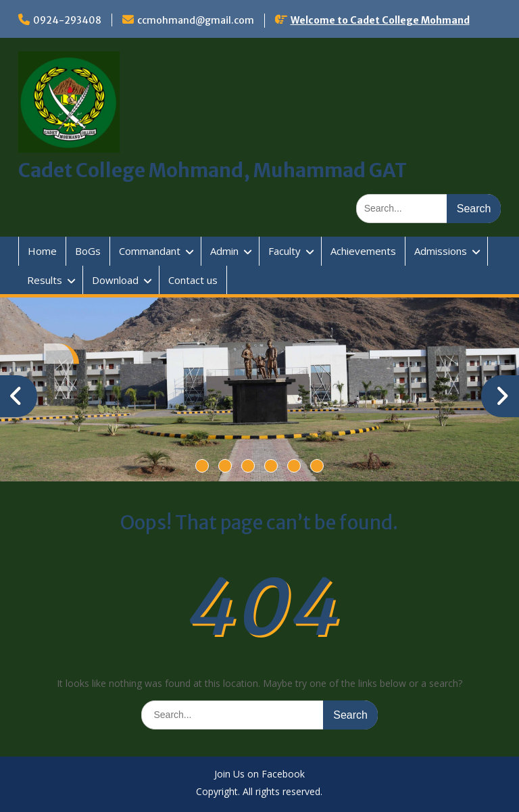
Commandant (150, 251)
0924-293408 (67, 20)
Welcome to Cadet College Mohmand (380, 20)
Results (45, 280)
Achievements (363, 251)
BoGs (88, 251)
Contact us (193, 280)
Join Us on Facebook (259, 774)
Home (42, 251)
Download (115, 280)
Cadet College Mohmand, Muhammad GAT (213, 170)
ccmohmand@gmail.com (196, 20)
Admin (224, 251)
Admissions (441, 251)
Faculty (285, 251)
